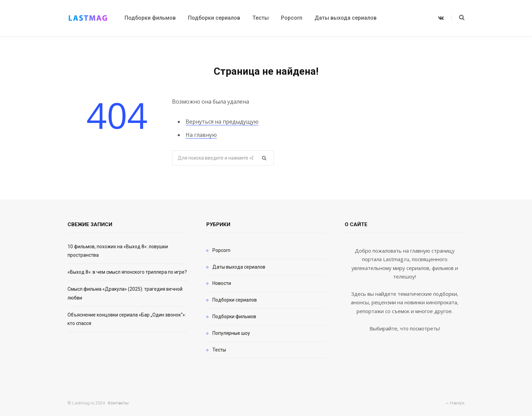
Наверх (455, 403)
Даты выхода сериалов (239, 267)
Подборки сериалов (235, 300)
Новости (222, 283)
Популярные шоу (231, 333)
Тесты (219, 350)
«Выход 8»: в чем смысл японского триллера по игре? (127, 272)
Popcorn (221, 250)
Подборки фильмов (234, 316)
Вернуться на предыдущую (222, 122)
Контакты (118, 403)
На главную (201, 135)
